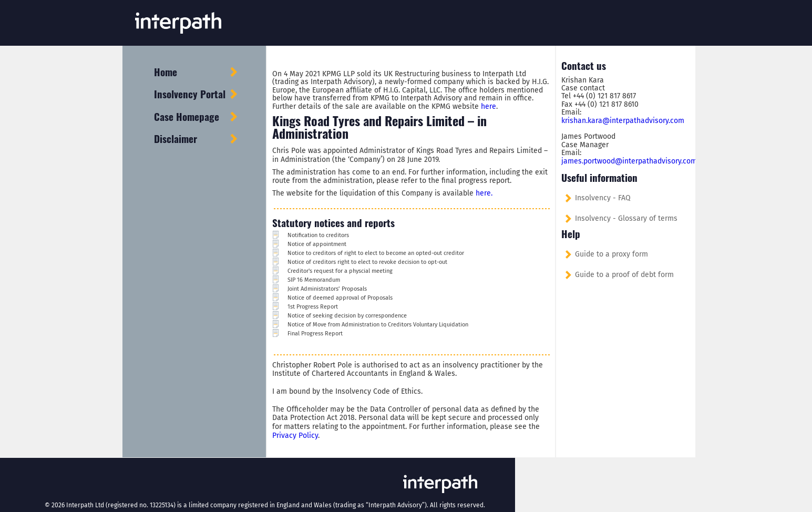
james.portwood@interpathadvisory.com (629, 161)
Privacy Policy (295, 436)
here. (484, 193)
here (489, 106)
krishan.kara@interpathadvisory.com (623, 121)
